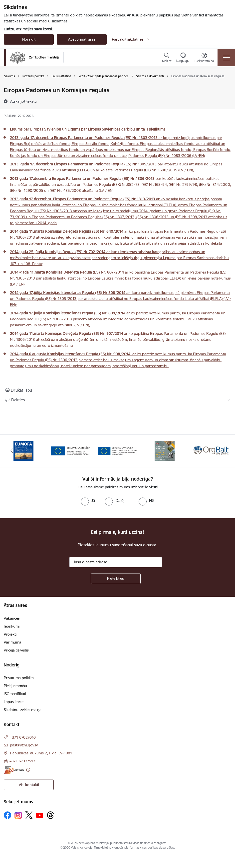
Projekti (10, 634)
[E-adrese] (14, 770)
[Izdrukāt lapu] (117, 390)
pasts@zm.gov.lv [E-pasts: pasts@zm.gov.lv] (24, 745)
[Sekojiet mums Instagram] (18, 815)
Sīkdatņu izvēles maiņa (23, 710)
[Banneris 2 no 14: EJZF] (70, 451)
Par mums (12, 642)
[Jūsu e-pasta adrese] (116, 562)
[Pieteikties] (116, 579)
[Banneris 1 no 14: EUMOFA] (23, 451)
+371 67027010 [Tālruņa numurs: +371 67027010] (23, 737)
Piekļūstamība (15, 686)
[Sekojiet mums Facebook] (7, 815)
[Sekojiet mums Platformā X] (29, 815)
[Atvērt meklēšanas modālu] (167, 58)
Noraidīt (29, 39)
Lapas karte (14, 702)
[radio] (88, 501)
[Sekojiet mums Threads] (50, 815)
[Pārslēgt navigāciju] (226, 58)
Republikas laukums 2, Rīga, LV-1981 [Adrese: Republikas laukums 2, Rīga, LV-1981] (41, 753)
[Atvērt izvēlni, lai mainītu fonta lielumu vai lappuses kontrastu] (204, 58)
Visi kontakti (29, 785)
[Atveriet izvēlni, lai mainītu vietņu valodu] (183, 58)
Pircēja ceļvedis (16, 650)
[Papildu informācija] (28, 770)
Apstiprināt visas (82, 39)
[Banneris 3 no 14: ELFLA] (117, 451)
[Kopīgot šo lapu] (117, 400)
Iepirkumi (12, 626)
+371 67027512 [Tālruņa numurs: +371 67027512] (22, 761)
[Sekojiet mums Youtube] (40, 815)
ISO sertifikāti (15, 694)
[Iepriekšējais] (12, 451)
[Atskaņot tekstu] (23, 101)
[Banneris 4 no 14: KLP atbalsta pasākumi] (165, 451)
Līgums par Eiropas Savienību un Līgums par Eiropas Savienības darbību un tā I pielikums (88, 129)
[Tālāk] (223, 451)
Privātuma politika (19, 678)
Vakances (12, 618)
